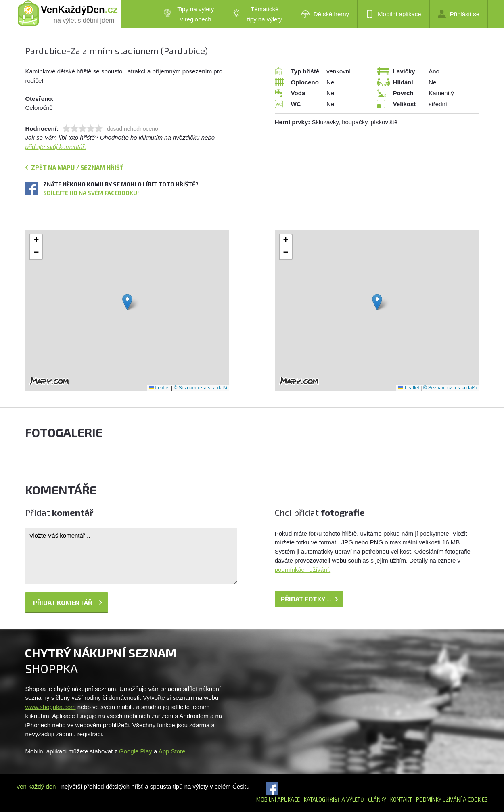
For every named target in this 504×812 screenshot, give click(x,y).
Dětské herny (325, 14)
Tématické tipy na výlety (257, 14)
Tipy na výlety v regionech (189, 14)
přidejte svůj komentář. (55, 147)
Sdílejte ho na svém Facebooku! (91, 193)
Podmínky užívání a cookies (452, 799)
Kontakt (401, 799)
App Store (172, 751)
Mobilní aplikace (393, 14)
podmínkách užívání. (303, 570)
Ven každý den (36, 786)
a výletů (352, 799)
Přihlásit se (459, 14)
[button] (127, 302)
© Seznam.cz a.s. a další (200, 388)
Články (377, 799)
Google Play (136, 751)
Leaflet (159, 388)
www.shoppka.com (50, 707)
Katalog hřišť (322, 799)
